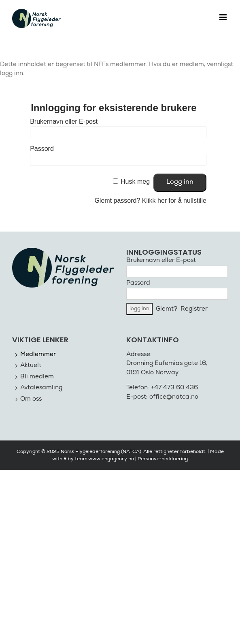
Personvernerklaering (163, 459)
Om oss (31, 399)
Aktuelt (31, 366)
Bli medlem (37, 377)
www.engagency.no (111, 459)
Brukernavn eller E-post (64, 121)
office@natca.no (174, 397)
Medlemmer (38, 355)
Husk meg (135, 181)
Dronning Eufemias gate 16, (167, 364)
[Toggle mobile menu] (224, 17)
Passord (42, 149)
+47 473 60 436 (174, 388)
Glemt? (167, 309)
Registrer (194, 309)
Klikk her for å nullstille (174, 201)
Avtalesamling (41, 388)
